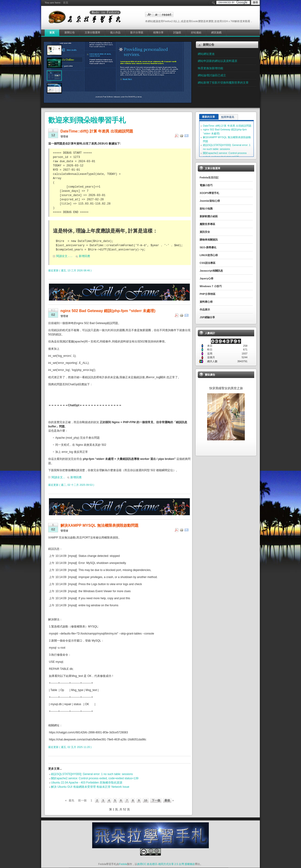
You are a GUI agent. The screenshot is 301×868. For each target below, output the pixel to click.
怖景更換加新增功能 (210, 68)
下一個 (156, 801)
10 (146, 801)
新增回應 (84, 256)
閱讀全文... (64, 256)
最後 (167, 801)
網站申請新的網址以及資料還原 (218, 61)
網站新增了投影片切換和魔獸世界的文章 (223, 83)
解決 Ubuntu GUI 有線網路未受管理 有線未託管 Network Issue (90, 787)
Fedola (123, 864)
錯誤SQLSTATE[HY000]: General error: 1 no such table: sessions (92, 774)
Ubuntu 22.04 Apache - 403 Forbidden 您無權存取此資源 (87, 783)
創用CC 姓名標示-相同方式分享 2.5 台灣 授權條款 (166, 864)
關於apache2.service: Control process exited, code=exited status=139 (95, 779)
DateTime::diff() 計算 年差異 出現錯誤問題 (227, 126)
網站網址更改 (206, 54)
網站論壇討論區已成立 (212, 75)
